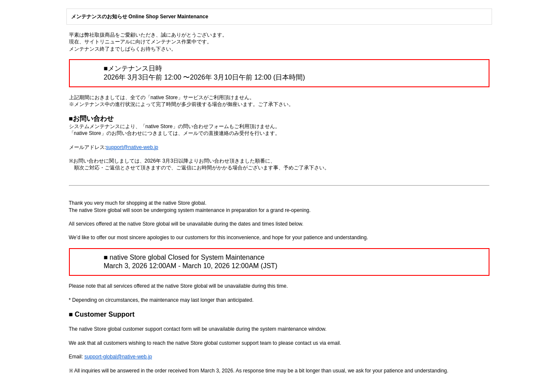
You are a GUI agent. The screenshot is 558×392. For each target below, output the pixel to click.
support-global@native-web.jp (118, 357)
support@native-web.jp (132, 147)
